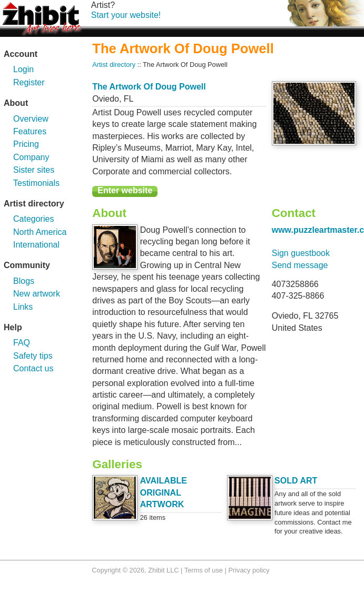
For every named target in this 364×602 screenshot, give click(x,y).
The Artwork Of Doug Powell (149, 87)
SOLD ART (296, 481)
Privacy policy (249, 570)
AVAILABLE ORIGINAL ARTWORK (164, 492)
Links (23, 307)
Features (30, 131)
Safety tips (33, 356)
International (36, 245)
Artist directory (114, 65)
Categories (33, 219)
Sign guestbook (301, 253)
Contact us (33, 368)
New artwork (37, 294)
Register (29, 82)
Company (31, 157)
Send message (300, 265)
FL (129, 99)
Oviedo (106, 99)
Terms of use (204, 570)
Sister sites (34, 170)
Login (23, 69)
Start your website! (126, 15)
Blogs (24, 281)
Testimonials (36, 183)
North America (40, 232)
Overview (31, 119)
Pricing (26, 144)
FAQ (22, 343)
